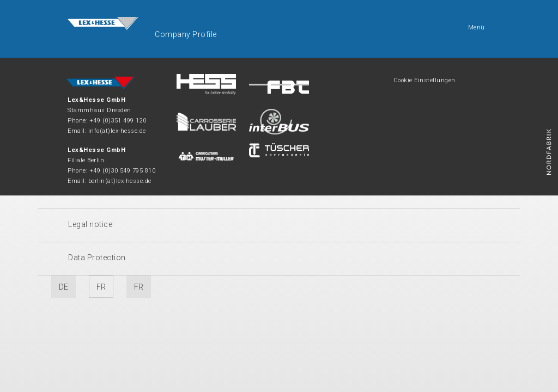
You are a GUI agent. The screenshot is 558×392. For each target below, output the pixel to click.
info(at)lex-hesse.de (117, 131)
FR (101, 287)
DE (64, 287)
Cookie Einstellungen (424, 80)
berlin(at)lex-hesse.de (120, 181)
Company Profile (186, 34)
